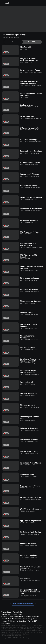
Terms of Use (6, 612)
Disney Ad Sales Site (19, 621)
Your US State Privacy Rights (12, 614)
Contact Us (5, 621)
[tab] (14, 42)
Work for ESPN (33, 621)
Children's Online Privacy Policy (13, 617)
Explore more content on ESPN (23, 604)
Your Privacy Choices (31, 619)
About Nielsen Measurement (11, 619)
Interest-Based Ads (32, 617)
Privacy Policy (18, 612)
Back (6, 3)
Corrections (6, 623)
